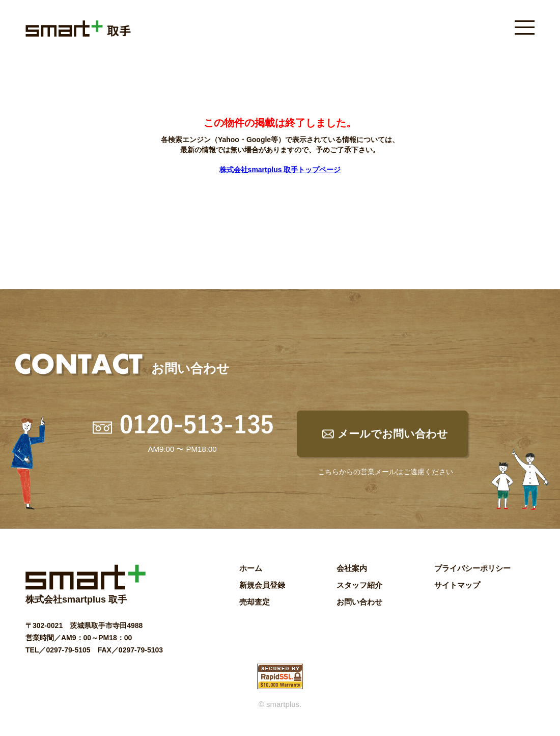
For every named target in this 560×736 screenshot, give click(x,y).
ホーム (251, 568)
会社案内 (352, 568)
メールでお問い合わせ (393, 434)
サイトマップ (457, 585)
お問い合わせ (359, 602)
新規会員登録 (262, 585)
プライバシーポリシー (472, 568)
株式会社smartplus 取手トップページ (280, 170)
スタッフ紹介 (359, 585)
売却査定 (255, 602)
